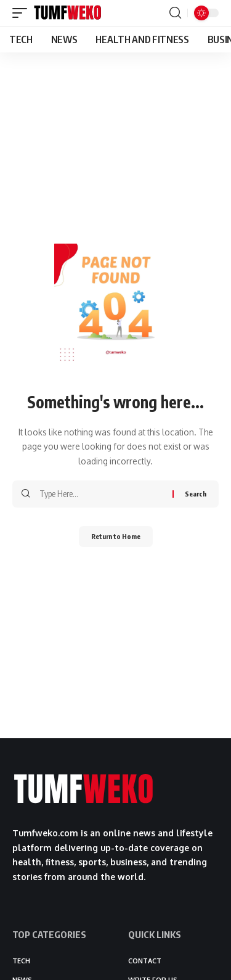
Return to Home (116, 536)
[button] (23, 13)
